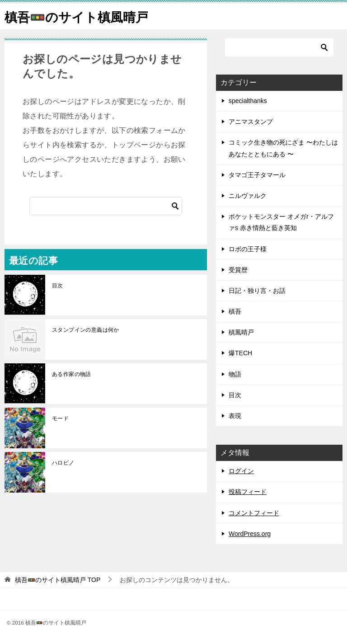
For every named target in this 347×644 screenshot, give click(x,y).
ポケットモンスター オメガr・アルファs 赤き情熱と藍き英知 (281, 222)
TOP (58, 580)
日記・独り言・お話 (257, 291)
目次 (58, 286)
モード (60, 418)
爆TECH (240, 353)
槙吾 (235, 311)
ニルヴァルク (248, 196)
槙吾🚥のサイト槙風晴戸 (82, 16)
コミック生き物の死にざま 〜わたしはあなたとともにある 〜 (283, 148)
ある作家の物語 (72, 374)
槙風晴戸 (241, 332)
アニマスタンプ (251, 122)
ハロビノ (63, 463)
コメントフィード (254, 513)
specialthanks (248, 101)
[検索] (106, 206)
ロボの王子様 (248, 249)
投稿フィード (248, 492)
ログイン (241, 471)
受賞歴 (238, 270)
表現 (235, 416)
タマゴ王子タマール (257, 175)
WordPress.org (250, 534)
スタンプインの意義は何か (86, 330)
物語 (235, 374)
